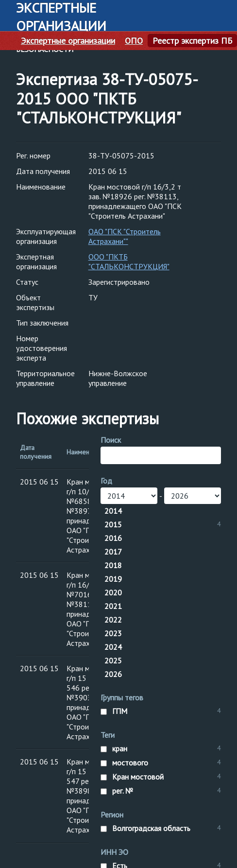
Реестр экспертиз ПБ (192, 41)
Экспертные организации (68, 41)
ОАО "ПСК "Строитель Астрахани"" (125, 236)
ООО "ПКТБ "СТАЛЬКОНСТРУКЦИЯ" (129, 261)
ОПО (134, 41)
